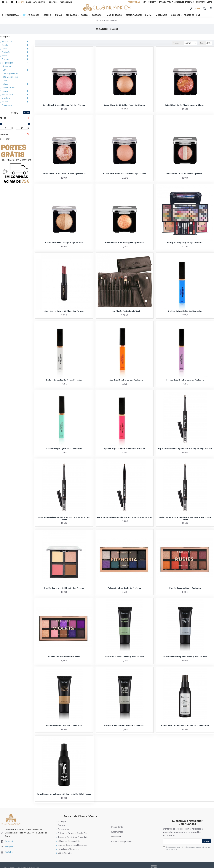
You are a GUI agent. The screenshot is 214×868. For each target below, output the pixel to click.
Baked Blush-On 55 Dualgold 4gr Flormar (64, 243)
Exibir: (203, 43)
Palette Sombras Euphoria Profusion (125, 588)
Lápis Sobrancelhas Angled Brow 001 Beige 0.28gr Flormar (185, 449)
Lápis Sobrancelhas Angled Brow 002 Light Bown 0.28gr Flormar (64, 518)
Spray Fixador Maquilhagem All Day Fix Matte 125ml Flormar (64, 794)
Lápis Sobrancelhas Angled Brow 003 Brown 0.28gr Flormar (125, 517)
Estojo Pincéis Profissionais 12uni (125, 311)
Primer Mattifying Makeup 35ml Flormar (64, 725)
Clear (27, 113)
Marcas (4, 134)
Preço (3, 118)
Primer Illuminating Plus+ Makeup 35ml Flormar (185, 657)
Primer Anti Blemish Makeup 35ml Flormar (125, 657)
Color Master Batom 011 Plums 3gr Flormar (64, 311)
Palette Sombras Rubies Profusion (185, 588)
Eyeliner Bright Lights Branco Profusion (64, 380)
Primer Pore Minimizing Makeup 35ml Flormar (125, 725)
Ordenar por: (173, 43)
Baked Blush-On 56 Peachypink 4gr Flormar (125, 243)
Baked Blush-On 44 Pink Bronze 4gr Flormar (185, 105)
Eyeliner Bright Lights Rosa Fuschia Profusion (125, 449)
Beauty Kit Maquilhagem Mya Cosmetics (185, 243)
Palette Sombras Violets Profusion (64, 657)
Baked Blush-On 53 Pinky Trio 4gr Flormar (185, 174)
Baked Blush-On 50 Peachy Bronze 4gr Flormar (125, 174)
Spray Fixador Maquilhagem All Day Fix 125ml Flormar (185, 725)
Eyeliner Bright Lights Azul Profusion (185, 311)
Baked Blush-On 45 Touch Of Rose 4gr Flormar (64, 174)
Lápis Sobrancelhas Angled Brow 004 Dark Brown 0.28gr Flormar (185, 518)
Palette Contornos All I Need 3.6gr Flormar (64, 588)
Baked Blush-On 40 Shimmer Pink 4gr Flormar (64, 105)
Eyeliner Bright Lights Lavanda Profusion (185, 380)
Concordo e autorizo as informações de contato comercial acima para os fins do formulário (187, 848)
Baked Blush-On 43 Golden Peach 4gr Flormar (125, 105)
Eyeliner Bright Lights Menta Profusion (64, 449)
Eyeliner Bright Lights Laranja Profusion (125, 380)
